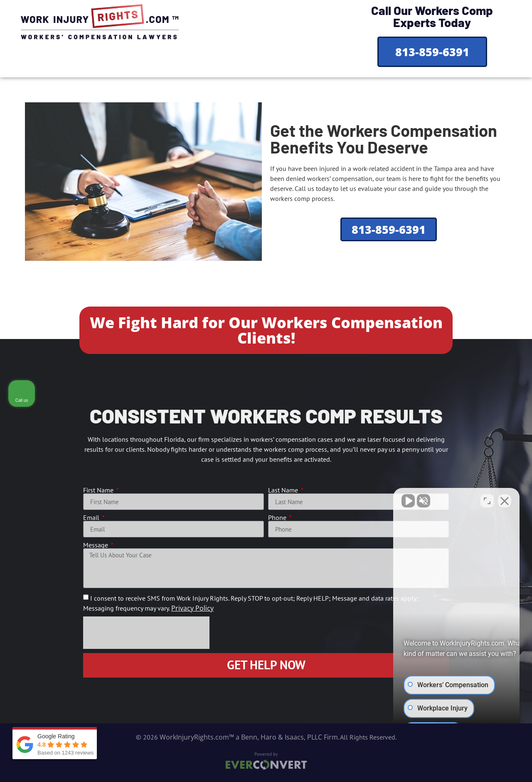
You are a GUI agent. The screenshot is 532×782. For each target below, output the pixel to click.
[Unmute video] (385, 500)
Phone (278, 517)
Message (96, 545)
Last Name (284, 490)
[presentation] (146, 633)
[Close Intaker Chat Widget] (505, 500)
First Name (99, 490)
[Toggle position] (487, 500)
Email (92, 517)
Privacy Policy (192, 608)
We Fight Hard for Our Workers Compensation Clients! (266, 330)
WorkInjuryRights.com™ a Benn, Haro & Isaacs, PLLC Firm (249, 737)
